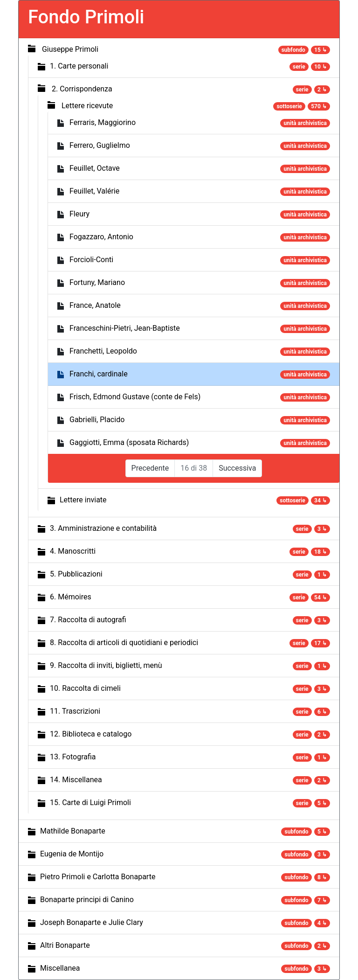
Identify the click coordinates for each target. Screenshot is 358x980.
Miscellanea (60, 968)
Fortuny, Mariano (97, 282)
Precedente (150, 468)
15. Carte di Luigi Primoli (90, 803)
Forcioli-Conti (91, 260)
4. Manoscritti (73, 551)
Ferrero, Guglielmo (100, 145)
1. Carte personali (79, 66)
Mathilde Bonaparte (73, 831)
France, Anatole (95, 305)
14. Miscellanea (76, 780)
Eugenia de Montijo (72, 854)
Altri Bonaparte (65, 945)
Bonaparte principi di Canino (87, 900)
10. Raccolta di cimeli (85, 688)
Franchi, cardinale (99, 374)
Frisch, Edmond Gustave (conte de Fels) (135, 397)
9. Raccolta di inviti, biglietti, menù (106, 665)
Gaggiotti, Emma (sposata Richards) (129, 442)
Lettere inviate (83, 500)
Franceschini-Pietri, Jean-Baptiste (125, 328)
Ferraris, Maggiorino (103, 122)
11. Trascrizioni (75, 711)
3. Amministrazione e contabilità (103, 528)
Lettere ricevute (87, 106)
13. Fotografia (73, 757)
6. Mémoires (71, 597)
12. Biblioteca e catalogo (91, 734)
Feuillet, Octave (95, 168)
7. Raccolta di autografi (88, 620)
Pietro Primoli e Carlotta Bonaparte (98, 877)
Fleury (79, 214)
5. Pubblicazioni (76, 574)
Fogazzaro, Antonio (101, 237)
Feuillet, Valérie (94, 191)
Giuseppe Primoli (70, 49)
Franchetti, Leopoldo (103, 351)
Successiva (237, 468)
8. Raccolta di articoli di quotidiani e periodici (124, 643)
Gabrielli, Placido (97, 420)
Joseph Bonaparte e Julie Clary (92, 922)
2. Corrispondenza (82, 89)
